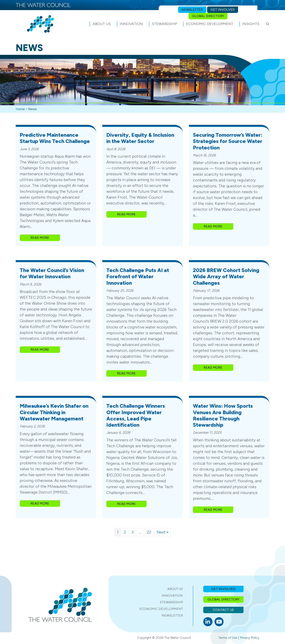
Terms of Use (228, 638)
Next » (163, 532)
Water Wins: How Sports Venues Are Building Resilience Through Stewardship (223, 415)
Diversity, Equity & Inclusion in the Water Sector (140, 138)
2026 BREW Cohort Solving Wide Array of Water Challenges (226, 276)
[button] (267, 24)
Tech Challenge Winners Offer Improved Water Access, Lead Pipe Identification (136, 415)
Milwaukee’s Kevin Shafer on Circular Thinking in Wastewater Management (54, 412)
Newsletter (172, 615)
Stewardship (171, 602)
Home (20, 109)
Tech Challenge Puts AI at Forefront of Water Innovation (138, 276)
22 (149, 532)
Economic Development (161, 609)
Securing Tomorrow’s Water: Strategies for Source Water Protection (228, 141)
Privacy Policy (250, 638)
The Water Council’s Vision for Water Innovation (52, 273)
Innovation (172, 596)
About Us (175, 589)
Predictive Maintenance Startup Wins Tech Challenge (55, 138)
